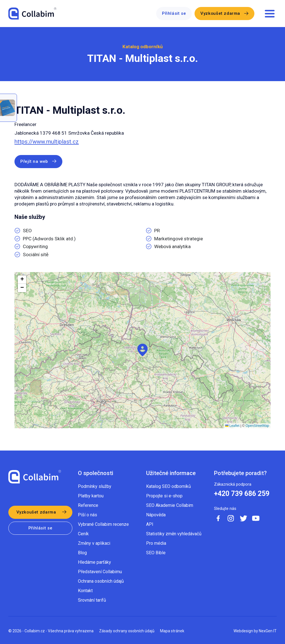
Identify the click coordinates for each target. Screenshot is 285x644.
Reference (88, 505)
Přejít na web (34, 161)
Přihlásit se (174, 13)
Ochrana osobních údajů (101, 581)
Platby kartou (91, 496)
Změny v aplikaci (94, 543)
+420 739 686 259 (242, 494)
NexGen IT (268, 631)
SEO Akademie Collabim (170, 505)
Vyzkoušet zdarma (220, 13)
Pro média (156, 543)
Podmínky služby (95, 486)
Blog (82, 553)
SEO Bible (156, 553)
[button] (142, 350)
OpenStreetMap (257, 426)
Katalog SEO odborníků (169, 486)
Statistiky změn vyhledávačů (174, 534)
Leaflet (232, 426)
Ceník (83, 534)
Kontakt (85, 591)
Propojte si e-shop (164, 496)
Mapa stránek (172, 631)
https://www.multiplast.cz (47, 142)
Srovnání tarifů (92, 600)
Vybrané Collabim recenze (103, 524)
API (150, 524)
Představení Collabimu (100, 572)
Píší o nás (88, 515)
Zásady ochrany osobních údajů (127, 631)
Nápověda (156, 515)
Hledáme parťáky (94, 562)
